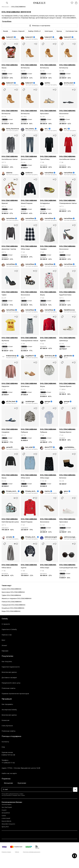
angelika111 (30, 356)
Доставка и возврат (9, 678)
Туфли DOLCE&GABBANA (11, 595)
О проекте (6, 624)
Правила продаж (6, 852)
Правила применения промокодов (15, 694)
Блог (3, 640)
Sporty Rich (5, 827)
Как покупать (7, 662)
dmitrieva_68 (50, 356)
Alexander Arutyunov (8, 824)
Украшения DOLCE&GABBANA (13, 605)
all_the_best (68, 83)
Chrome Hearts (6, 805)
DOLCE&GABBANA (10, 65)
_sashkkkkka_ (69, 447)
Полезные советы (8, 688)
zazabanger (30, 402)
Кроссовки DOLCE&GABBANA (13, 592)
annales (9, 537)
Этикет (4, 645)
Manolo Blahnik (6, 821)
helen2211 (10, 37)
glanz (66, 491)
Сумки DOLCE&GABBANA (11, 589)
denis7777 (49, 447)
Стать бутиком (7, 726)
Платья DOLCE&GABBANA (12, 602)
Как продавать (7, 704)
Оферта (17, 852)
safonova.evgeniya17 (71, 537)
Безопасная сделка (9, 672)
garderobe (68, 356)
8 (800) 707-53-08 (8, 755)
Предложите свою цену (11, 683)
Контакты (5, 742)
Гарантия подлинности (11, 667)
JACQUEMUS (6, 813)
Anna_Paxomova (13, 129)
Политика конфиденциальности (32, 852)
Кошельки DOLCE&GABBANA (13, 608)
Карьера (5, 651)
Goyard (4, 810)
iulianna (9, 173)
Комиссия (5, 720)
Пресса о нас (7, 635)
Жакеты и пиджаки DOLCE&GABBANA (17, 598)
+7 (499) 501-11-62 (8, 763)
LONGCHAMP (6, 818)
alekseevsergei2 (51, 537)
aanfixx (47, 83)
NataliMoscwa (69, 310)
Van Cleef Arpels (7, 807)
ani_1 (46, 129)
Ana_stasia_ (30, 129)
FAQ (3, 747)
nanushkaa (49, 173)
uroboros (29, 173)
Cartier (4, 816)
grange (47, 402)
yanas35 (9, 447)
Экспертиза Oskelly (9, 710)
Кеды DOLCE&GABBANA (11, 611)
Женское (5, 7)
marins (47, 491)
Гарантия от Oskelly (9, 629)
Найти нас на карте (9, 773)
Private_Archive (12, 491)
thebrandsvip (11, 356)
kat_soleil (29, 447)
